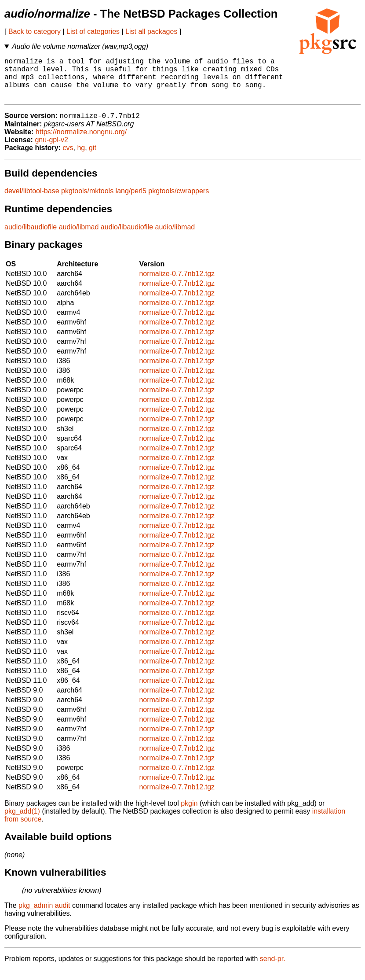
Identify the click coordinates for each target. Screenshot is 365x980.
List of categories (93, 31)
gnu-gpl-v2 (51, 150)
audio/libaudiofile (31, 237)
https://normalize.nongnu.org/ (81, 142)
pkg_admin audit (44, 916)
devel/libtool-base (32, 201)
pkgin (189, 813)
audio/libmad (79, 237)
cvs (68, 158)
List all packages (151, 31)
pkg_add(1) (22, 821)
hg (81, 158)
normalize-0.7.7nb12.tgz (177, 284)
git (93, 158)
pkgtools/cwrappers (179, 201)
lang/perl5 (131, 201)
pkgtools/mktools (87, 201)
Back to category (35, 31)
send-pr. (273, 969)
